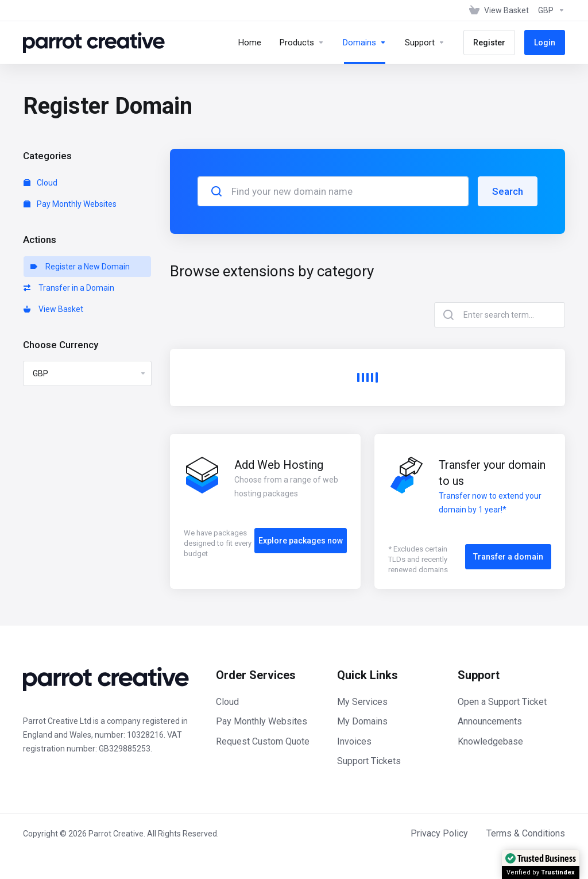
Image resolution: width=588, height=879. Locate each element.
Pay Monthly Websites (70, 204)
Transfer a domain (508, 557)
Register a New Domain (80, 267)
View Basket (53, 309)
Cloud (40, 183)
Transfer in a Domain (69, 288)
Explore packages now (301, 541)
